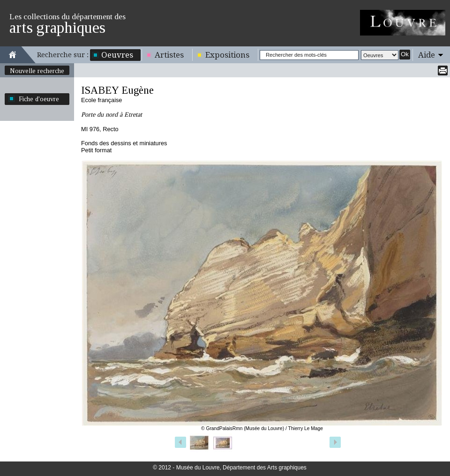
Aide (427, 55)
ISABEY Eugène (117, 90)
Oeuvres (117, 55)
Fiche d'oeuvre (39, 99)
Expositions (227, 55)
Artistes (169, 55)
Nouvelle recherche (37, 71)
